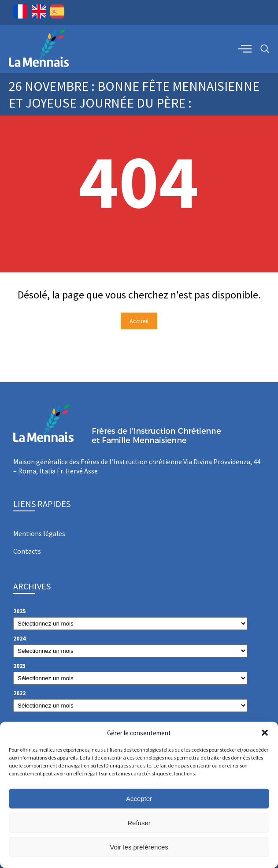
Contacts (27, 551)
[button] (265, 733)
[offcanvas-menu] (245, 48)
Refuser (139, 823)
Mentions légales (39, 533)
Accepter (139, 799)
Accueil (139, 321)
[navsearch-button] (265, 49)
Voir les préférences (139, 847)
